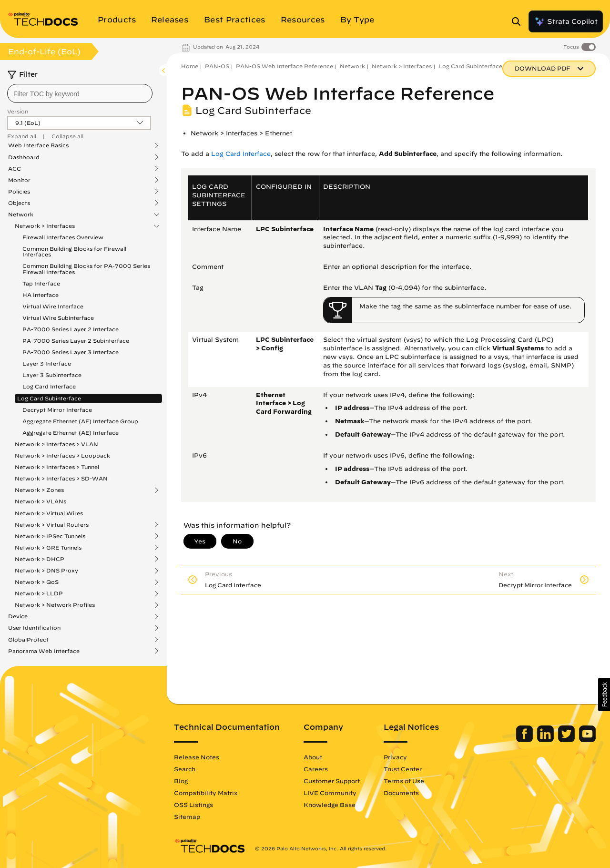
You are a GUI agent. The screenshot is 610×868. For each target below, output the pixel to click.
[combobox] (80, 93)
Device (18, 616)
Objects (19, 203)
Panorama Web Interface (44, 651)
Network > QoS (37, 582)
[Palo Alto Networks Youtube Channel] (587, 740)
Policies (19, 192)
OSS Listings (193, 805)
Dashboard (24, 157)
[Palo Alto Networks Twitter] (567, 740)
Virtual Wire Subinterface (58, 318)
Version (18, 111)
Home (190, 66)
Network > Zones (39, 490)
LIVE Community (330, 793)
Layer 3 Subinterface (52, 375)
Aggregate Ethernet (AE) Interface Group (80, 421)
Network (21, 214)
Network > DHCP (40, 559)
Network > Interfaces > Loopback (62, 455)
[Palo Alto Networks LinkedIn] (546, 740)
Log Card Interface (49, 386)
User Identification (34, 628)
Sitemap (187, 817)
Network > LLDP (39, 593)
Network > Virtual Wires (49, 513)
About (313, 757)
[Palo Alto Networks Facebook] (525, 740)
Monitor (19, 180)
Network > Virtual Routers (52, 525)
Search (185, 769)
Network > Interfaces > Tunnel (57, 467)
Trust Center (403, 769)
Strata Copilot (566, 21)
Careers (316, 769)
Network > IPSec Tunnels (50, 536)
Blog (181, 781)
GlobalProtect (28, 640)
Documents (401, 793)
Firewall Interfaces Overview (63, 237)
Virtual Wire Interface (53, 306)
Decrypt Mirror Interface (57, 410)
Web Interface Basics (38, 145)
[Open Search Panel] (519, 21)
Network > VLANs (41, 501)
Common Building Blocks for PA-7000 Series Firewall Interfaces (86, 269)
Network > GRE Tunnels (48, 548)
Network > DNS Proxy (46, 571)
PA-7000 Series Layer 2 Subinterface (76, 341)
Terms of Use (404, 781)
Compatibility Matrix (206, 793)
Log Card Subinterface (49, 398)
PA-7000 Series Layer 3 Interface (71, 352)
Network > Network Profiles (55, 605)
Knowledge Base (330, 805)
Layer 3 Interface (47, 363)
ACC (15, 169)
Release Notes (197, 757)
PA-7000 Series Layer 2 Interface (71, 329)
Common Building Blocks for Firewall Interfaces (74, 251)
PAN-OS (217, 66)
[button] (604, 694)
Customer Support (332, 781)
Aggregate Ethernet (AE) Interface (71, 433)
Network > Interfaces (45, 226)
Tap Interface (41, 283)
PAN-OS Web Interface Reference (285, 66)
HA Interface (41, 295)
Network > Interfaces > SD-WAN (61, 478)
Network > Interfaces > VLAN (56, 444)
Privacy (395, 757)
